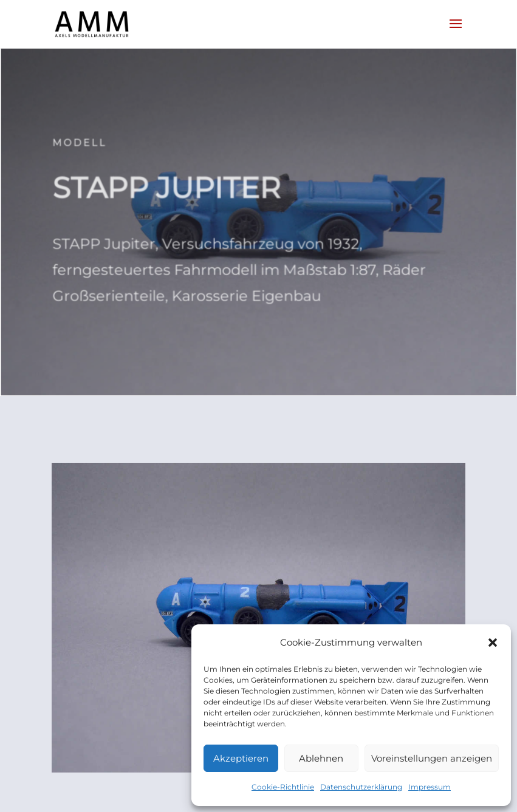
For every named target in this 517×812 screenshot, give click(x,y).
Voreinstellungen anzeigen (432, 758)
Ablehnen (321, 758)
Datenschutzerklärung (361, 787)
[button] (493, 643)
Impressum (430, 787)
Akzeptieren (241, 758)
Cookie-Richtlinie (283, 787)
